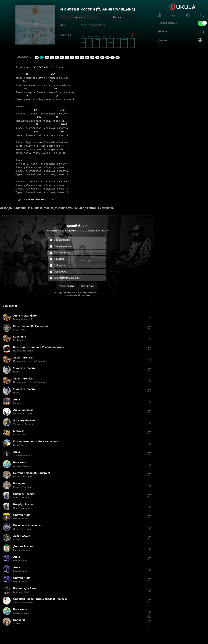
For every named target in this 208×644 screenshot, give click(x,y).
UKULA (186, 7)
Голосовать (66, 286)
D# (82, 57)
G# (118, 57)
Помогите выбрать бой (93, 25)
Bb (52, 57)
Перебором (61, 272)
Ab (37, 57)
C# (67, 57)
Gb (107, 57)
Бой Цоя (59, 259)
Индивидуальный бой (67, 278)
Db (72, 57)
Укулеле (79, 17)
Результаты (88, 286)
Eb (87, 57)
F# (102, 57)
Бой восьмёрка (63, 246)
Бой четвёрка (62, 253)
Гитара (117, 17)
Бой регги (59, 265)
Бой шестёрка (62, 240)
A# (47, 57)
